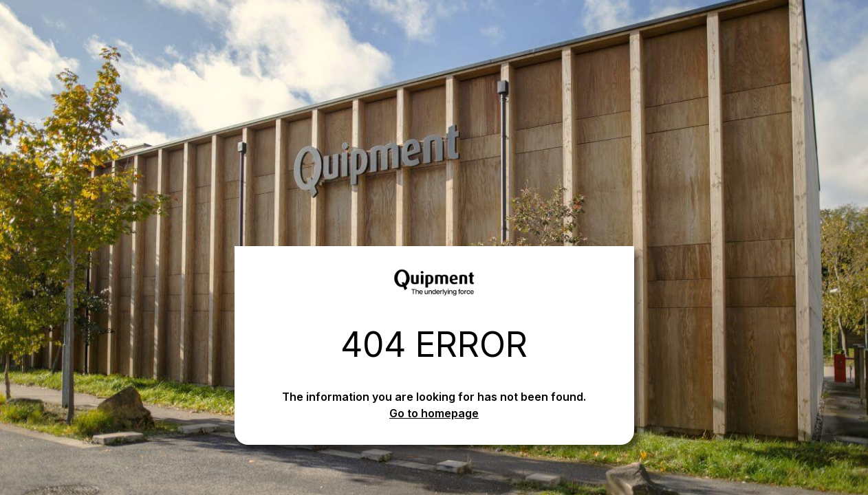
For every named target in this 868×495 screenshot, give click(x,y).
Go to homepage (434, 413)
